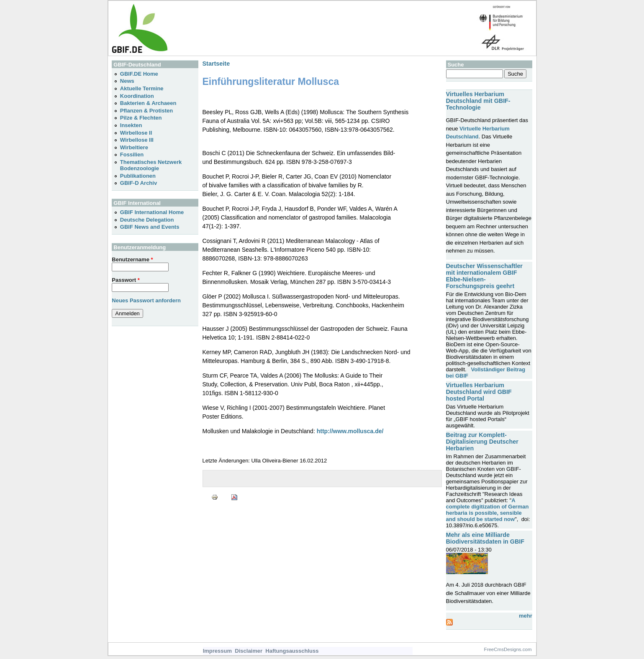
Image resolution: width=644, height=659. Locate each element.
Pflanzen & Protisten (146, 111)
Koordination (137, 96)
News (127, 81)
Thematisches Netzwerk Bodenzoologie (151, 165)
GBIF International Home (152, 212)
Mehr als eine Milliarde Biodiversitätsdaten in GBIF (485, 538)
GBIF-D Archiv (139, 183)
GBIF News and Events (150, 227)
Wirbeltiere (134, 147)
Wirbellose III (137, 140)
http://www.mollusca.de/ (350, 431)
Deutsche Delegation (147, 220)
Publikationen (138, 176)
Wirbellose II (136, 133)
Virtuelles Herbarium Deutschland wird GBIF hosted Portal (479, 392)
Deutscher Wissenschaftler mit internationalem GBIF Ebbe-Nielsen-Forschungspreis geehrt (484, 276)
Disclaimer (249, 651)
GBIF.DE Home (139, 74)
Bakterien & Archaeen (148, 103)
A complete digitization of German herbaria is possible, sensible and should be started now (487, 510)
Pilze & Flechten (141, 118)
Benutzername (132, 259)
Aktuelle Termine (142, 88)
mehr (526, 616)
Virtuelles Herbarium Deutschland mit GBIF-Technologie (478, 101)
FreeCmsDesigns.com (508, 649)
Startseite (216, 64)
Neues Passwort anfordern (146, 300)
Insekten (131, 125)
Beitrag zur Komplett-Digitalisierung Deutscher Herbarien (482, 442)
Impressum (217, 651)
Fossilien (132, 155)
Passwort (126, 280)
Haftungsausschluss (292, 651)
